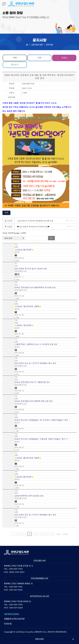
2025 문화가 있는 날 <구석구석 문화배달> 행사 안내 (35, 363)
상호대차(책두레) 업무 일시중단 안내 (29, 496)
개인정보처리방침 (11, 614)
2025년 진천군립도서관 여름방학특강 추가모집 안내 (35, 287)
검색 (51, 238)
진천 (39, 58)
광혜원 (64, 58)
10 (52, 534)
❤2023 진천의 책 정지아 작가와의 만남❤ (33, 227)
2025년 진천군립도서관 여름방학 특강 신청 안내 (34, 401)
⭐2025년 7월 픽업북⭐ (24, 325)
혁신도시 (15, 64)
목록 (6, 213)
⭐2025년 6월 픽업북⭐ (24, 477)
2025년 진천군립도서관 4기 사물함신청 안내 (32, 382)
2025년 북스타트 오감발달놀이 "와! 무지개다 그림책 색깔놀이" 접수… (42, 420)
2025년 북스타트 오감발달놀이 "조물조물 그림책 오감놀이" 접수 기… (42, 439)
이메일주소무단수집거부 (14, 619)
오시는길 (8, 624)
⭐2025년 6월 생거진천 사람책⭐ (28, 458)
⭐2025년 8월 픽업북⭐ (24, 250)
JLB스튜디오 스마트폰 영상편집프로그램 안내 (35, 221)
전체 (15, 58)
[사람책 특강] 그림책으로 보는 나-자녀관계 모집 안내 (36, 344)
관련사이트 (39, 639)
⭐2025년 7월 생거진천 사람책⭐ (28, 306)
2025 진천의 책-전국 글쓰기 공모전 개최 (31, 269)
